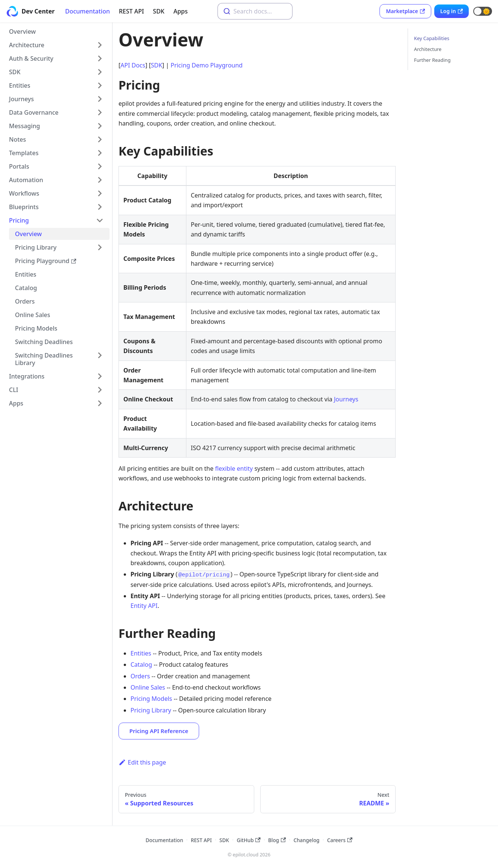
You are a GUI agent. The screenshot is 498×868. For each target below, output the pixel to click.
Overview (22, 31)
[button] (483, 11)
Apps (180, 11)
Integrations (27, 376)
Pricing (19, 220)
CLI (13, 390)
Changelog (307, 840)
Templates (24, 153)
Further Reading (432, 60)
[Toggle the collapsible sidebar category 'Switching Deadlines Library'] (100, 359)
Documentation (88, 11)
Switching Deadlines (44, 342)
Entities (20, 85)
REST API (131, 11)
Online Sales (33, 315)
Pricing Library (36, 247)
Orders (25, 301)
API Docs (133, 65)
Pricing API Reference (159, 731)
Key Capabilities (432, 38)
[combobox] (255, 11)
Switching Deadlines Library (44, 359)
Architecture (27, 45)
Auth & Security (31, 58)
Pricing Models (36, 328)
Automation (26, 180)
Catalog (26, 288)
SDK (159, 11)
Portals (19, 166)
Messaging (25, 126)
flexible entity (234, 468)
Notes (17, 139)
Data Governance (34, 112)
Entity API (144, 606)
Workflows (24, 193)
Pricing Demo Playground (207, 65)
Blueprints (24, 207)
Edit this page (142, 762)
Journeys (21, 99)
